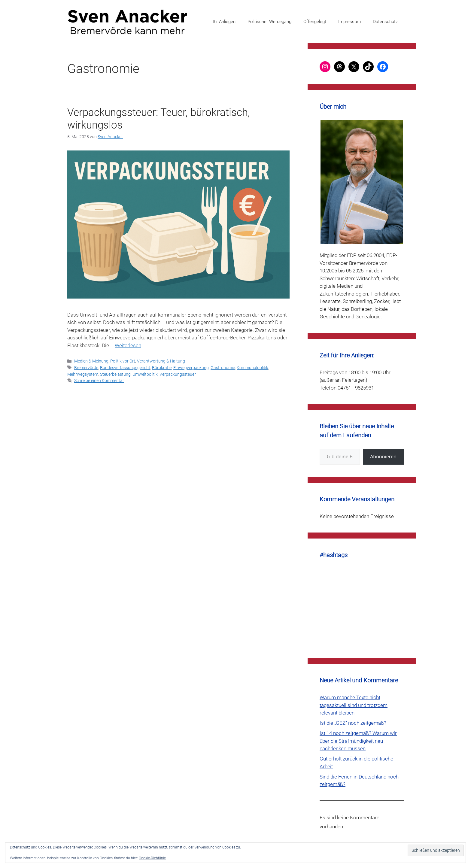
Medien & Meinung (91, 361)
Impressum (349, 22)
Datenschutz (385, 22)
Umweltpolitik (145, 374)
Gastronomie (223, 368)
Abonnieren (383, 457)
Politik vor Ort (123, 361)
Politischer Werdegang (269, 22)
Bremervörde (86, 368)
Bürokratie (162, 368)
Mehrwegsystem (83, 374)
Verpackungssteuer (178, 374)
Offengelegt (315, 22)
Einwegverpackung (191, 368)
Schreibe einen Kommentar (99, 381)
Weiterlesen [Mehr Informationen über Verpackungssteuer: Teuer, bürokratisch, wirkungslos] (128, 345)
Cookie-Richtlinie (152, 858)
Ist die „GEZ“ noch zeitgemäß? (353, 723)
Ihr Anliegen (224, 22)
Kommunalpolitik (252, 368)
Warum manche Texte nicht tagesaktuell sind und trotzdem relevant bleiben (354, 705)
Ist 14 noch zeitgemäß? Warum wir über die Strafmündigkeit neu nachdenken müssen (358, 741)
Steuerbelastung (115, 374)
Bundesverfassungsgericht (125, 368)
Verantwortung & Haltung (161, 361)
